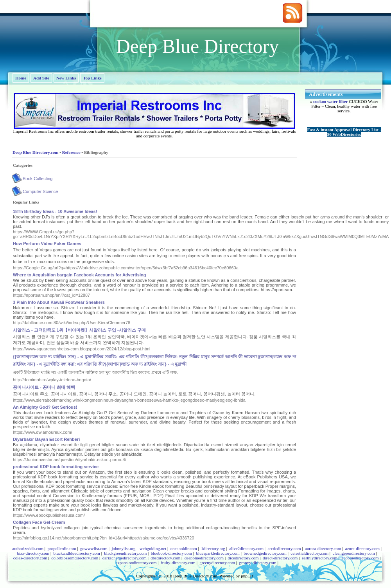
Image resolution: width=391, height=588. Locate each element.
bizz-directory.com (33, 553)
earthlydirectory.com (320, 558)
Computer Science (40, 191)
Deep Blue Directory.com (35, 152)
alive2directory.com (246, 548)
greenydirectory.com (217, 563)
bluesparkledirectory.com (218, 553)
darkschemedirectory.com (125, 558)
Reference (71, 152)
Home (21, 78)
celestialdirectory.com (309, 553)
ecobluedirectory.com (360, 558)
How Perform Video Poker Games (47, 243)
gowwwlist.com (94, 548)
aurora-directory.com (323, 548)
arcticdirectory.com (284, 548)
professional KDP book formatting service (56, 467)
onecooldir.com (184, 548)
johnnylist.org (123, 548)
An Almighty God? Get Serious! (45, 407)
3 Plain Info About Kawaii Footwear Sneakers (59, 302)
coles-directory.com (30, 558)
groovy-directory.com (258, 563)
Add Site (41, 78)
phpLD (247, 576)
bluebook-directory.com (171, 553)
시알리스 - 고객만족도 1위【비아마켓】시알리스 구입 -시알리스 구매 (79, 330)
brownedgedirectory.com (265, 553)
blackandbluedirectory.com (77, 553)
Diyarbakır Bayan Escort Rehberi (46, 439)
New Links (66, 78)
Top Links (92, 78)
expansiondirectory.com (136, 563)
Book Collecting (38, 179)
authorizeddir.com (28, 548)
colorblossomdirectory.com (75, 558)
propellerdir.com (62, 548)
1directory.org (213, 548)
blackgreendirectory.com (125, 553)
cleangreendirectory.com (354, 553)
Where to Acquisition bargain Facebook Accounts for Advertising (79, 275)
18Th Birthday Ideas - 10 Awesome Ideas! (55, 211)
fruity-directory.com (178, 563)
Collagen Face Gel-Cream (39, 522)
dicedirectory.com (243, 558)
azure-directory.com (362, 548)
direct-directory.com (280, 558)
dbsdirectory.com (165, 558)
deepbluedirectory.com (204, 558)
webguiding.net (153, 548)
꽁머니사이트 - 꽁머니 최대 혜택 (44, 387)
